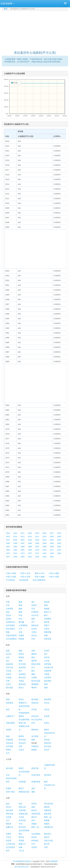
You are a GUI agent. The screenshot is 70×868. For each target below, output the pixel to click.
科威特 (21, 635)
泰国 (20, 605)
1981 (23, 550)
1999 (8, 543)
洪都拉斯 (10, 740)
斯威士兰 (22, 844)
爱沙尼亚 (10, 688)
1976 (59, 550)
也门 (33, 622)
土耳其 (47, 661)
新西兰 (21, 768)
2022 (15, 533)
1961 (52, 557)
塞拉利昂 (48, 814)
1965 (23, 557)
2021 (23, 533)
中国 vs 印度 (25, 577)
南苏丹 (47, 837)
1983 (8, 550)
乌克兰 (9, 684)
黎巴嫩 (21, 622)
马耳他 (9, 671)
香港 (20, 602)
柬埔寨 (47, 609)
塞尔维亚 (48, 681)
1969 (52, 553)
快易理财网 (54, 861)
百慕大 (47, 723)
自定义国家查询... (40, 580)
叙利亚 (47, 622)
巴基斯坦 (35, 612)
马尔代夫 (35, 615)
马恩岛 (21, 681)
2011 (37, 537)
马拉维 (34, 847)
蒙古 (46, 615)
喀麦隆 (47, 820)
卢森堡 (47, 674)
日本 (8, 605)
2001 (52, 540)
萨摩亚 (9, 788)
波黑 (46, 684)
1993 (52, 543)
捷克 (33, 657)
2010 (44, 537)
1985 (52, 547)
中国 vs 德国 (54, 573)
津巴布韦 (22, 827)
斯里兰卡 (48, 612)
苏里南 (47, 740)
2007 (8, 540)
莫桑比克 (10, 827)
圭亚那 (47, 716)
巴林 (33, 639)
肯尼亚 (9, 841)
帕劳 (46, 782)
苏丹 (8, 851)
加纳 (33, 807)
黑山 (33, 671)
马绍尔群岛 (36, 775)
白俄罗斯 (48, 671)
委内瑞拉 (35, 699)
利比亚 (34, 810)
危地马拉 (48, 743)
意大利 (9, 654)
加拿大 (21, 699)
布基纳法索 (23, 814)
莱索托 (47, 824)
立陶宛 (34, 678)
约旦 (20, 619)
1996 (30, 543)
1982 (15, 550)
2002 (44, 540)
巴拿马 (21, 750)
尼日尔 (9, 807)
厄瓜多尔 (22, 743)
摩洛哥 (9, 824)
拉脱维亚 (22, 674)
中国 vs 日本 (25, 573)
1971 (37, 553)
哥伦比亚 (10, 743)
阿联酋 (21, 639)
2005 (23, 540)
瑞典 (46, 688)
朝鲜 (33, 619)
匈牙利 (47, 657)
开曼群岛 (35, 746)
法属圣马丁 (10, 716)
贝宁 (8, 820)
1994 (44, 543)
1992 (59, 543)
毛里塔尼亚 (36, 814)
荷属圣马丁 (23, 703)
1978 (44, 550)
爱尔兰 (21, 688)
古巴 (8, 753)
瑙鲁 (33, 792)
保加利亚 (10, 664)
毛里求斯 (22, 810)
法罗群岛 (48, 678)
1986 (44, 547)
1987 (37, 547)
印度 (20, 615)
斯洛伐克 (22, 684)
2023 (8, 533)
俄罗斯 (34, 661)
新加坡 (47, 602)
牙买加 (34, 709)
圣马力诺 (10, 667)
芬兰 (33, 667)
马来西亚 (10, 609)
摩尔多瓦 (22, 678)
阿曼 (8, 632)
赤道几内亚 (49, 841)
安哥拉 (34, 804)
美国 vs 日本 (40, 573)
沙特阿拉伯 (10, 622)
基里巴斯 (35, 768)
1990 (15, 547)
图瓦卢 (21, 788)
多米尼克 (35, 716)
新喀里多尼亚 (24, 792)
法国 (33, 651)
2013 (23, 537)
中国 (8, 602)
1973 (23, 553)
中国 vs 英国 (11, 577)
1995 (37, 543)
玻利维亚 (48, 699)
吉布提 (9, 817)
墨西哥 (21, 736)
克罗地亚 (48, 664)
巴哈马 (47, 750)
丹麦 (8, 681)
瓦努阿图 (22, 782)
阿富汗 (47, 625)
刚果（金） (49, 817)
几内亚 (21, 817)
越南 (20, 609)
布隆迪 (34, 824)
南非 (8, 804)
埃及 (20, 804)
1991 (8, 547)
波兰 (8, 661)
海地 (8, 736)
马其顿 (9, 678)
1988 (30, 547)
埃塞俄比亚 (49, 827)
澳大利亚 (10, 768)
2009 (52, 537)
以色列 (34, 629)
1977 (52, 550)
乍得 (20, 824)
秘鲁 (33, 740)
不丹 (20, 629)
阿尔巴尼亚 (36, 681)
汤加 (33, 788)
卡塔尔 (34, 632)
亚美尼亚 (48, 639)
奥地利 (21, 657)
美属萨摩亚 (36, 782)
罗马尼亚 (22, 664)
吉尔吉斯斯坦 (11, 639)
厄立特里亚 (10, 847)
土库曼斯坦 (23, 625)
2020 (30, 533)
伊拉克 (34, 635)
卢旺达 (9, 837)
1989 (23, 547)
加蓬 (20, 847)
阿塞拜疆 (48, 632)
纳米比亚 (22, 807)
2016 (59, 533)
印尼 (33, 609)
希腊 (20, 661)
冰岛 (8, 657)
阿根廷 (34, 750)
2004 (30, 540)
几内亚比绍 (10, 844)
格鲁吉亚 (35, 625)
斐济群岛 (48, 775)
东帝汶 (47, 629)
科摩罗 (9, 834)
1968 (59, 553)
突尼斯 (21, 841)
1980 (30, 550)
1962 (44, 557)
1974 (15, 553)
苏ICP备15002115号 (22, 867)
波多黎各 (10, 703)
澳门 (33, 602)
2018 (44, 533)
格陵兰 (47, 730)
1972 (30, 553)
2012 (30, 537)
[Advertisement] (36, 30)
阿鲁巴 (9, 750)
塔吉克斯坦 (10, 629)
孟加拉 (9, 619)
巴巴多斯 (10, 746)
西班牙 (21, 654)
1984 (59, 547)
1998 (15, 543)
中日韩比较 (10, 580)
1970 (44, 553)
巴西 (20, 746)
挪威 (33, 674)
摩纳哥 (34, 688)
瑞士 (46, 654)
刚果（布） (36, 827)
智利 (8, 709)
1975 (8, 553)
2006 (15, 540)
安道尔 (9, 674)
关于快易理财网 (18, 861)
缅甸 (20, 612)
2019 (37, 533)
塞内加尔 (48, 834)
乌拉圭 (47, 709)
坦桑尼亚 (48, 810)
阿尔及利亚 (49, 804)
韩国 (46, 605)
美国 (8, 699)
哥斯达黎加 (10, 723)
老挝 (8, 612)
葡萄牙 (34, 654)
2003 (37, 540)
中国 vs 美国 (11, 573)
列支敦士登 (49, 667)
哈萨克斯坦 (10, 625)
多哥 (33, 820)
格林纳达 (35, 730)
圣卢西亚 (35, 736)
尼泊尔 (9, 615)
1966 (15, 557)
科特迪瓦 (35, 841)
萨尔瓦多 (48, 746)
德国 (20, 651)
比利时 (47, 651)
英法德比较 (24, 580)
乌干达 (21, 851)
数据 (6, 9)
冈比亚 (34, 837)
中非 (33, 844)
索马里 (47, 844)
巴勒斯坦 (48, 619)
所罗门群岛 (10, 792)
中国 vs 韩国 (54, 577)
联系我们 (28, 861)
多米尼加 (22, 740)
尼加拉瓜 (35, 703)
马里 (46, 847)
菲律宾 (34, 605)
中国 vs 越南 (40, 577)
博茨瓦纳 (10, 814)
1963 (37, 557)
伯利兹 (9, 730)
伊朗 (46, 635)
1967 (8, 557)
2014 (15, 537)
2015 (8, 537)
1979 (37, 550)
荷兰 (20, 671)
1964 (30, 557)
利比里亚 (10, 810)
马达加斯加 (36, 834)
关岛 (8, 775)
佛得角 (47, 807)
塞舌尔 (34, 817)
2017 (52, 533)
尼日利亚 (22, 820)
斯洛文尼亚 (36, 664)
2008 (59, 537)
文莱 (20, 632)
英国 (8, 651)
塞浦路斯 (35, 684)
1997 (23, 543)
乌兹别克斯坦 (11, 635)
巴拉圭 (47, 703)
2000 (59, 540)
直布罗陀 (22, 667)
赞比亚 (21, 837)
